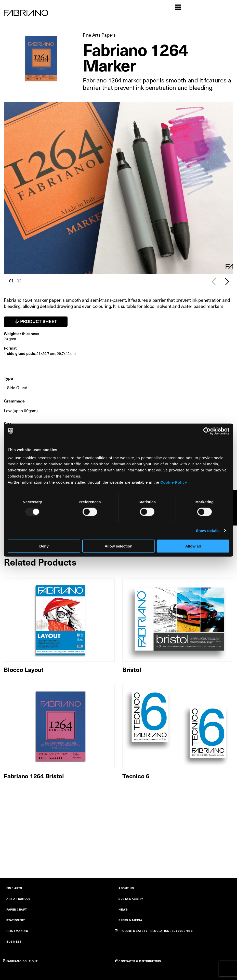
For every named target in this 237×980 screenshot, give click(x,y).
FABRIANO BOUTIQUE (22, 961)
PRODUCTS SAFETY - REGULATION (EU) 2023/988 (156, 931)
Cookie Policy (174, 482)
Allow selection (118, 546)
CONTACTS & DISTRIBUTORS (140, 961)
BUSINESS (14, 941)
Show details (208, 531)
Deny (44, 546)
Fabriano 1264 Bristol (34, 776)
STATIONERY (16, 920)
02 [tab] (19, 281)
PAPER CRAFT (17, 909)
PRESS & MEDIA (130, 920)
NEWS (123, 909)
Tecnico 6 (136, 776)
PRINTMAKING (17, 931)
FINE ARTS (14, 888)
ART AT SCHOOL (18, 899)
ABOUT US (126, 888)
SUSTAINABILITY (131, 899)
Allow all (193, 546)
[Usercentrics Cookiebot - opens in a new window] (207, 431)
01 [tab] (11, 281)
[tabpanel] (118, 188)
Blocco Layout (24, 669)
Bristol (132, 669)
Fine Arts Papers (99, 35)
